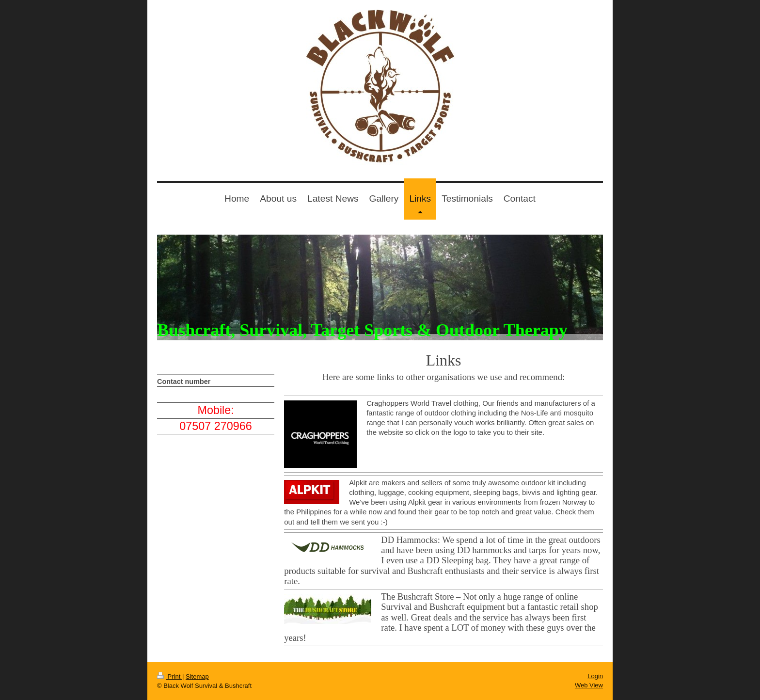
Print (170, 676)
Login (595, 676)
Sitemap (197, 676)
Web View (589, 685)
